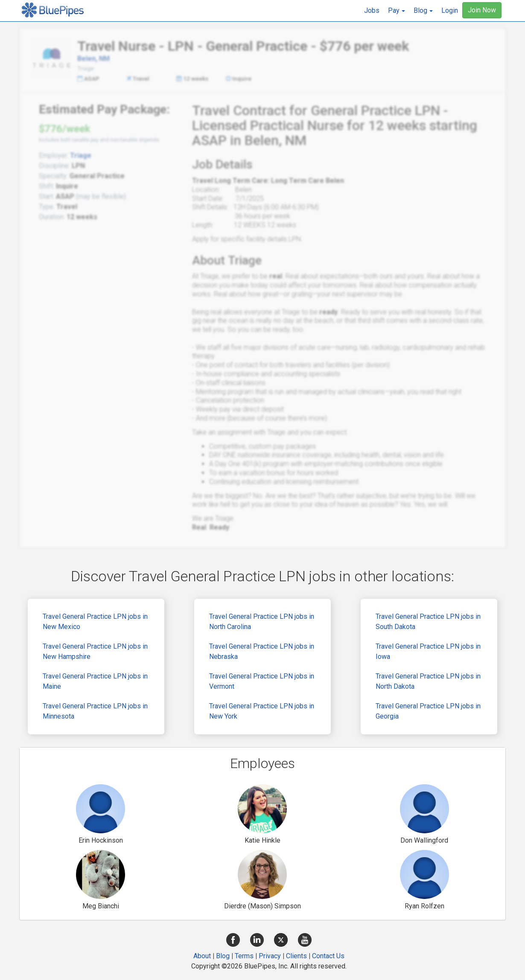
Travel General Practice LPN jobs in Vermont (262, 681)
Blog (223, 956)
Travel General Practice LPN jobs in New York (262, 711)
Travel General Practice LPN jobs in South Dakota (428, 622)
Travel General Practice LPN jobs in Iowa (428, 651)
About (202, 956)
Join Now (482, 10)
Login (450, 10)
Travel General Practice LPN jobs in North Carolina (262, 622)
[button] (397, 11)
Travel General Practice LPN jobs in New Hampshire (95, 651)
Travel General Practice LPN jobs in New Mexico (95, 622)
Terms (244, 956)
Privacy (270, 956)
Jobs (372, 10)
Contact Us (328, 956)
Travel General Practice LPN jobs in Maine (95, 681)
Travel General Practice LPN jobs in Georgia (428, 711)
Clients (296, 956)
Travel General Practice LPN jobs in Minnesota (95, 711)
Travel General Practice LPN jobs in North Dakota (428, 681)
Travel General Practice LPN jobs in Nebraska (262, 651)
